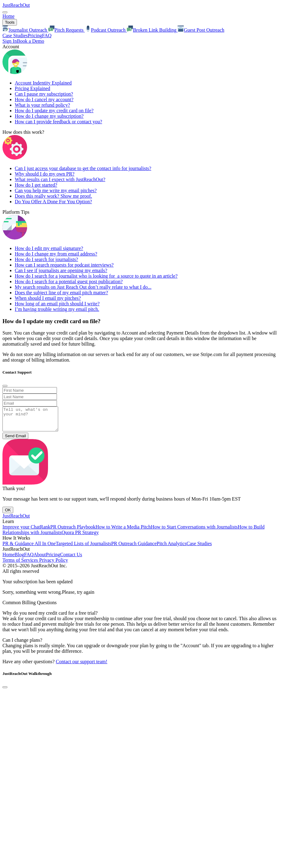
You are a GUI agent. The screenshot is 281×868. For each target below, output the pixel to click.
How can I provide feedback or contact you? (58, 122)
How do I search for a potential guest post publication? (69, 281)
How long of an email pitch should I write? (57, 304)
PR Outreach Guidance (134, 548)
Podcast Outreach (106, 30)
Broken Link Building (152, 30)
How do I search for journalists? (46, 259)
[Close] (5, 386)
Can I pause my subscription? (44, 94)
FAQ (47, 36)
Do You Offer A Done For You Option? (53, 202)
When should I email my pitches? (48, 298)
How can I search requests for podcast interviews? (64, 265)
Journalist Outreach (25, 30)
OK (8, 515)
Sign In (10, 41)
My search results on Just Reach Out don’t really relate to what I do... (83, 287)
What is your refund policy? (42, 105)
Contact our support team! (82, 666)
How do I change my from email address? (56, 254)
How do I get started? (36, 185)
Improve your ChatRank (26, 531)
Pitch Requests (67, 30)
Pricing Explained (32, 88)
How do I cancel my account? (44, 99)
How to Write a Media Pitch (123, 531)
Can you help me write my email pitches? (56, 190)
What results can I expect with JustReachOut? (60, 179)
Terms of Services (21, 565)
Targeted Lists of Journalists (83, 548)
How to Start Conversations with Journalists (194, 531)
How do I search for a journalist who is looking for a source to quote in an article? (96, 276)
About (40, 559)
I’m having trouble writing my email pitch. (57, 309)
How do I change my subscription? (49, 116)
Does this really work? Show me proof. (53, 196)
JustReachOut (16, 5)
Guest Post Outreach (201, 30)
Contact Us (71, 559)
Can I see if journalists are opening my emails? (61, 270)
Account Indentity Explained (43, 83)
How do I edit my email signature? (49, 248)
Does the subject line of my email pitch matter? (61, 293)
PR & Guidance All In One (29, 548)
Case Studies (15, 36)
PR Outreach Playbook (73, 531)
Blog (19, 559)
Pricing (35, 36)
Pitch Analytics (172, 548)
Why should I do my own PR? (45, 174)
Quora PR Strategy (80, 537)
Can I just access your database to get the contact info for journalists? (83, 168)
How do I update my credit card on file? (54, 111)
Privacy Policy (54, 565)
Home (8, 16)
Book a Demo (31, 41)
